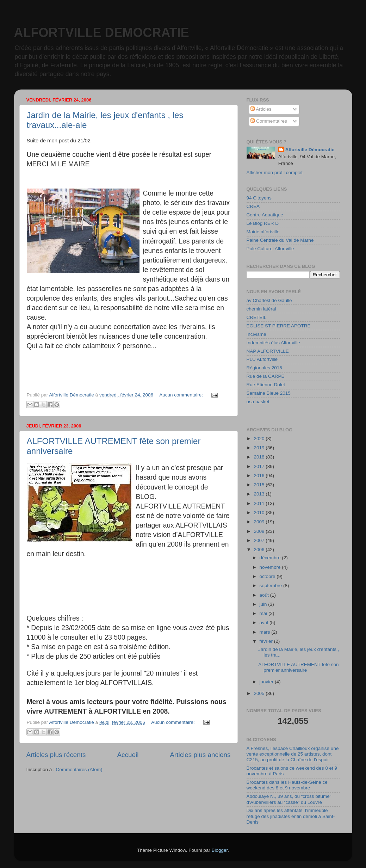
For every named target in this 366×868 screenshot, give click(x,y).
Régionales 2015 (264, 368)
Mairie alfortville (263, 232)
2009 (260, 522)
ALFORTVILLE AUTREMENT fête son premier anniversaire (298, 667)
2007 (260, 540)
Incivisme (256, 334)
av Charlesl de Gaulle (269, 300)
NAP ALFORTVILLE (268, 351)
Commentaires (269, 121)
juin (264, 604)
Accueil (128, 755)
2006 (260, 550)
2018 (260, 457)
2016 (260, 476)
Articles (261, 109)
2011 (260, 503)
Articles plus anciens (200, 755)
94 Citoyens (259, 198)
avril (265, 623)
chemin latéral (261, 309)
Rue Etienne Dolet (266, 385)
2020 (260, 439)
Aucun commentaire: (182, 395)
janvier (267, 682)
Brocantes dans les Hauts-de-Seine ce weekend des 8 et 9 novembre (287, 785)
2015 (260, 485)
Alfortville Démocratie (310, 150)
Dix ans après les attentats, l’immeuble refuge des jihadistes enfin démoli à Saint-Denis (291, 816)
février (267, 641)
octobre (268, 576)
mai (264, 613)
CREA (253, 206)
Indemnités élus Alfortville (273, 343)
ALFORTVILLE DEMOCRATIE (102, 33)
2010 (260, 513)
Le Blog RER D (263, 223)
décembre (271, 558)
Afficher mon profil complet (275, 173)
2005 (260, 693)
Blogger (220, 850)
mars (266, 632)
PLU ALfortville (262, 359)
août (265, 595)
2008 (260, 531)
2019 (260, 448)
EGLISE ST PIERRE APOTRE (279, 326)
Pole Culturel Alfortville (270, 249)
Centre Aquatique (265, 215)
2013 (260, 494)
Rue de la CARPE (266, 376)
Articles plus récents (56, 755)
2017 (260, 466)
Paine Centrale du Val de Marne (280, 240)
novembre (271, 567)
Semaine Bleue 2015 (269, 393)
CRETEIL (257, 317)
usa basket (258, 402)
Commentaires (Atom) (79, 769)
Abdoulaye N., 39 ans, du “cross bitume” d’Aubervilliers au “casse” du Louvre (289, 799)
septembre (272, 586)
